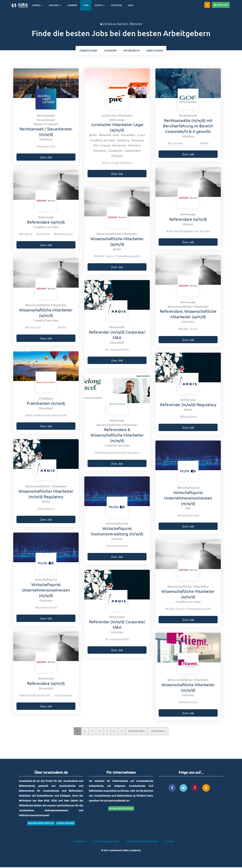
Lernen (39, 5)
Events (101, 5)
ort (110, 51)
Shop (132, 5)
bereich (133, 51)
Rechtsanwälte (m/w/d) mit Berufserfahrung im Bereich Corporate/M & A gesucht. (188, 126)
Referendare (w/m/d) (188, 220)
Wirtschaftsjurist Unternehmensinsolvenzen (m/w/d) (188, 499)
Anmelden (221, 5)
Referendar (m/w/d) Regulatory (188, 405)
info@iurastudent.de (121, 809)
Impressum (79, 842)
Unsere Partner (65, 824)
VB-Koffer (118, 5)
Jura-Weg (56, 5)
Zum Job (46, 158)
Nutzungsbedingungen (106, 842)
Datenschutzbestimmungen (142, 842)
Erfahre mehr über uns (41, 824)
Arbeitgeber (157, 51)
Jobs (87, 5)
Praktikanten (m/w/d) (46, 404)
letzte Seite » (158, 732)
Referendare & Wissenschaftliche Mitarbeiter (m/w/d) (117, 436)
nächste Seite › (137, 732)
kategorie (86, 51)
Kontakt (170, 842)
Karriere (74, 5)
